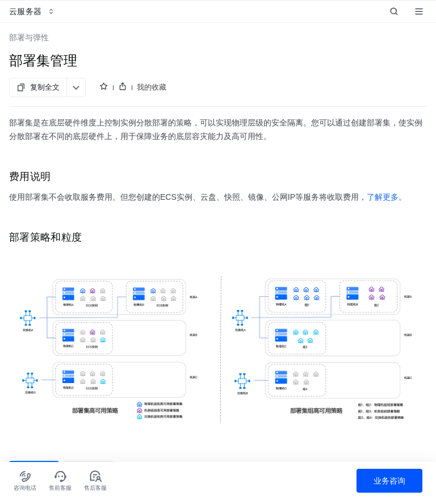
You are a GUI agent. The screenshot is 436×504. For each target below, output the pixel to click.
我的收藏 (152, 87)
